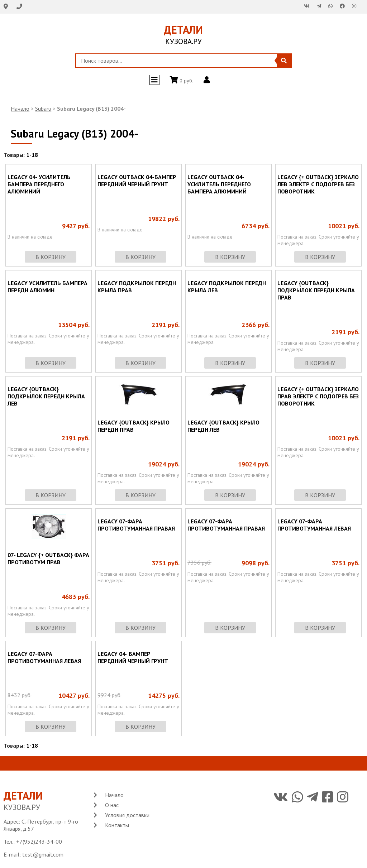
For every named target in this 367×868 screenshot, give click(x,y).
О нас (112, 805)
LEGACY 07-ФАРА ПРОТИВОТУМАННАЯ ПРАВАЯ (136, 525)
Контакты (117, 825)
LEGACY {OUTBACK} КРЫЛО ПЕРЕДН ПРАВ (134, 426)
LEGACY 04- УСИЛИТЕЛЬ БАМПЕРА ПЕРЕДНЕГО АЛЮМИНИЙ (39, 184)
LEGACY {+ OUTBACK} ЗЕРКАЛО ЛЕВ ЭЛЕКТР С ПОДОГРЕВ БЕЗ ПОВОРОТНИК (318, 184)
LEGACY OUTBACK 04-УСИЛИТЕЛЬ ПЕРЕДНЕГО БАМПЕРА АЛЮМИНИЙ (219, 184)
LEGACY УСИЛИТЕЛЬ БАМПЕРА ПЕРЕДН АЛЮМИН (47, 287)
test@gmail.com (43, 854)
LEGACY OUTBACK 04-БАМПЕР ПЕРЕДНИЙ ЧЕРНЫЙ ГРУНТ (137, 181)
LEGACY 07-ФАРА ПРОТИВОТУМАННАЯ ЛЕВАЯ (314, 525)
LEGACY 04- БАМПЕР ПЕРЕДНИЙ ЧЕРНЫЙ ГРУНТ (133, 657)
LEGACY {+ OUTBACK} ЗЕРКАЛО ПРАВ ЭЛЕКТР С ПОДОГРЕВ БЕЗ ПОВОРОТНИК (318, 396)
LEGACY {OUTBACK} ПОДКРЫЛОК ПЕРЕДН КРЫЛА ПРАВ (316, 290)
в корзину (51, 257)
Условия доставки (127, 815)
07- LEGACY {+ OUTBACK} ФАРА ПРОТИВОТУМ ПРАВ (48, 558)
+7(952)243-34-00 (39, 841)
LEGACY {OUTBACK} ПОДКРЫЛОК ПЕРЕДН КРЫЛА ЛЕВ (46, 396)
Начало (20, 109)
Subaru (43, 109)
